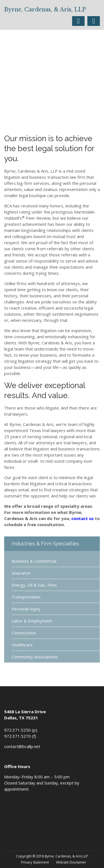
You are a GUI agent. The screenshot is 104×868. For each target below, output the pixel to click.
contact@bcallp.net (22, 746)
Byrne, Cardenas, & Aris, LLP (45, 9)
